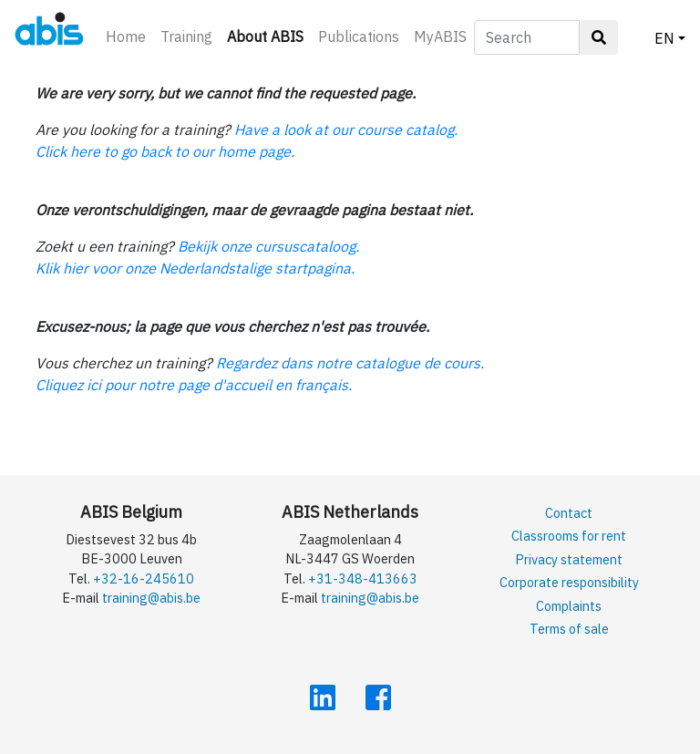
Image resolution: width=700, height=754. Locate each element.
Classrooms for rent (569, 536)
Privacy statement (569, 559)
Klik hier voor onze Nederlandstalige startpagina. (195, 268)
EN (664, 38)
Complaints (569, 606)
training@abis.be (151, 598)
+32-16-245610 (144, 578)
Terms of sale (569, 629)
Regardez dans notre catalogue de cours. (350, 363)
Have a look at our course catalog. (346, 129)
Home (126, 36)
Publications (359, 36)
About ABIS (269, 35)
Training (186, 36)
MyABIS (440, 36)
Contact (569, 513)
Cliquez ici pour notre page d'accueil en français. (194, 385)
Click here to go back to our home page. (165, 151)
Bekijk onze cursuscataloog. (268, 246)
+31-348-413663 (363, 578)
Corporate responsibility (569, 582)
